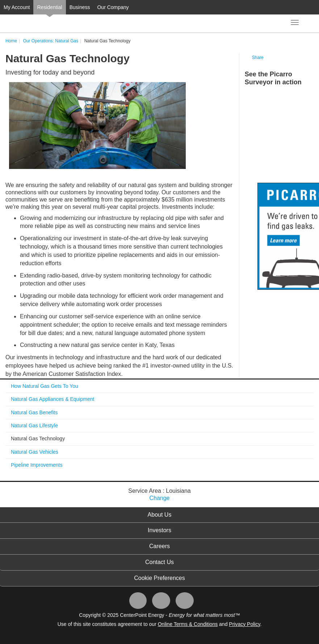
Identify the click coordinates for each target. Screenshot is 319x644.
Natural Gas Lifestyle (34, 425)
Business (80, 7)
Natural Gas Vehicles (35, 452)
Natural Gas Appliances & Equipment (53, 399)
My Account (17, 7)
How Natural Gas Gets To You (45, 386)
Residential (49, 7)
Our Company (113, 7)
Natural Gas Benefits (34, 412)
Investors (159, 530)
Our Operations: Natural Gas (51, 41)
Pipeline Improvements (37, 465)
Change (159, 498)
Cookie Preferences (159, 578)
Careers (159, 546)
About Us (160, 515)
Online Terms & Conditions (188, 624)
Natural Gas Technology (38, 438)
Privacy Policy (244, 624)
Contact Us (159, 562)
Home (11, 41)
